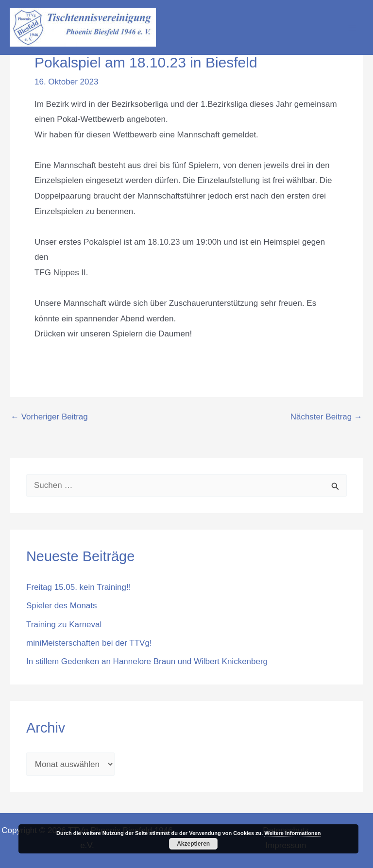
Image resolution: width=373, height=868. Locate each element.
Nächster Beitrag (326, 417)
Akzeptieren (193, 844)
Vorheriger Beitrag (49, 417)
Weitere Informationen (292, 833)
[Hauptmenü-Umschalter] (353, 28)
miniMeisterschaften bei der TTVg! (89, 643)
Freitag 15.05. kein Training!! (78, 587)
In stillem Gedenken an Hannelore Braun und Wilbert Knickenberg (147, 661)
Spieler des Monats (62, 606)
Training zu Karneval (64, 625)
